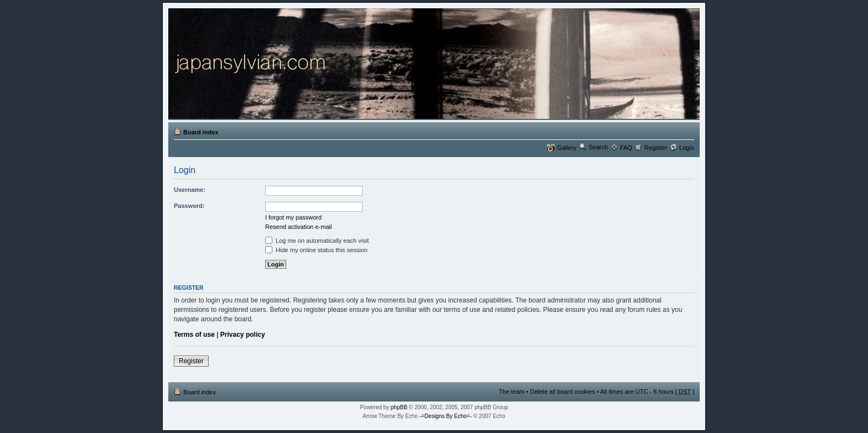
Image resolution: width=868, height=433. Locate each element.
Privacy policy (243, 335)
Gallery (567, 148)
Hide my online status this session (316, 250)
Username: (190, 190)
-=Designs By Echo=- (446, 416)
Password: (189, 206)
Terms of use (194, 335)
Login (687, 148)
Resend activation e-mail (298, 227)
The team (512, 392)
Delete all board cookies (562, 392)
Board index (201, 132)
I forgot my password (293, 217)
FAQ (626, 148)
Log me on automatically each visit (317, 241)
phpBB (399, 407)
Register (656, 148)
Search (598, 147)
